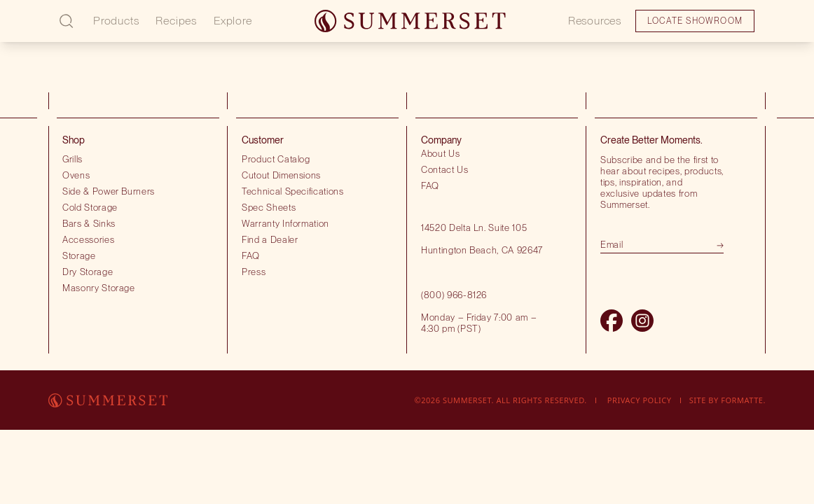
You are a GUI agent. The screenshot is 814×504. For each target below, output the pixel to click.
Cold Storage (90, 207)
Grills (73, 159)
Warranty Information (285, 223)
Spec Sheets (269, 207)
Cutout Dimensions (281, 175)
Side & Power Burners (109, 191)
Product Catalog (276, 159)
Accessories (88, 239)
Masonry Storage (99, 288)
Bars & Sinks (89, 223)
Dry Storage (88, 272)
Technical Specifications (293, 191)
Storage (79, 255)
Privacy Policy (640, 400)
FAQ (251, 255)
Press (254, 272)
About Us (440, 153)
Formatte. (743, 400)
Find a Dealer (270, 239)
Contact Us (445, 169)
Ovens (76, 175)
